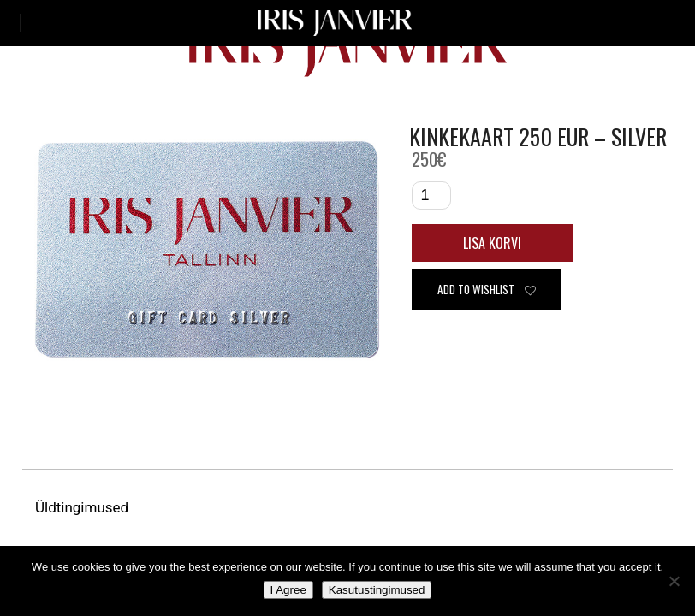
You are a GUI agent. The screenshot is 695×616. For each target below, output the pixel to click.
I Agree (288, 590)
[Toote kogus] (431, 195)
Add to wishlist (487, 289)
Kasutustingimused (377, 590)
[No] (674, 581)
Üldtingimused (83, 507)
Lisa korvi (492, 243)
